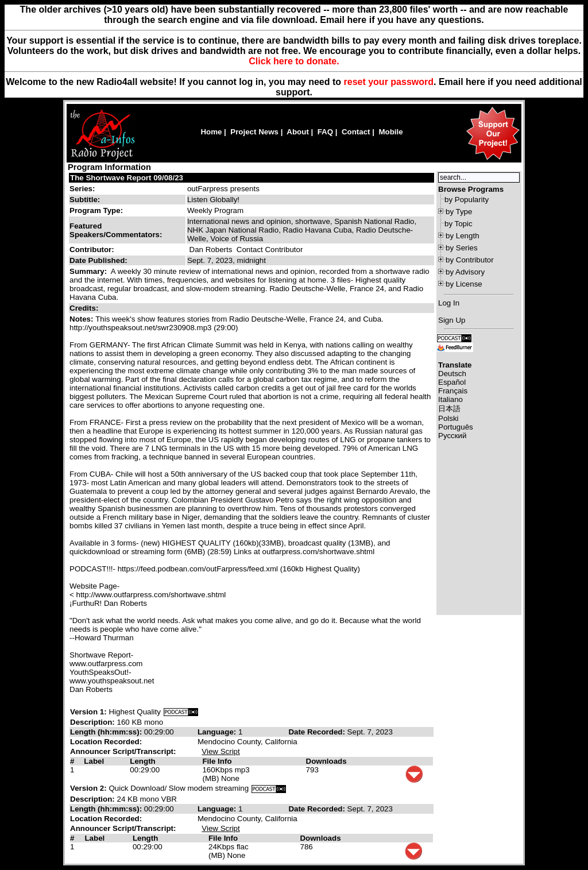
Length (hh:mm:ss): (107, 732)
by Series (462, 248)
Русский (452, 436)
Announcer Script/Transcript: (123, 751)
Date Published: (98, 260)
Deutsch (452, 374)
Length (142, 761)
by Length (463, 236)
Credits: (85, 308)
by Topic (459, 224)
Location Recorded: (106, 742)
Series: (82, 189)
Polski (448, 418)
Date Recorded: (318, 732)
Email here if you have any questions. (402, 20)
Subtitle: (85, 200)
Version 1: (88, 712)
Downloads (326, 761)
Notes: (82, 319)
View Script (220, 751)
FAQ (325, 132)
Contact (356, 132)
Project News (254, 132)
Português (456, 427)
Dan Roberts (211, 250)
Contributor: (92, 250)
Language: (218, 732)
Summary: (89, 271)
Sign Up (452, 320)
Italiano (450, 399)
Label (94, 761)
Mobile (390, 132)
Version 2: (88, 788)
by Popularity (467, 200)
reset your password (389, 82)
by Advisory (465, 272)
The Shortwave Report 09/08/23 (127, 178)
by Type (459, 212)
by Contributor (470, 260)
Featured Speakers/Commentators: (116, 230)
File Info (217, 761)
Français (453, 391)
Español (452, 382)
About (298, 132)
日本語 (449, 409)
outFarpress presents (223, 189)
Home (211, 132)
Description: (93, 722)
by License (464, 284)
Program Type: (96, 210)
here (475, 82)
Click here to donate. (294, 61)
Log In (449, 303)
